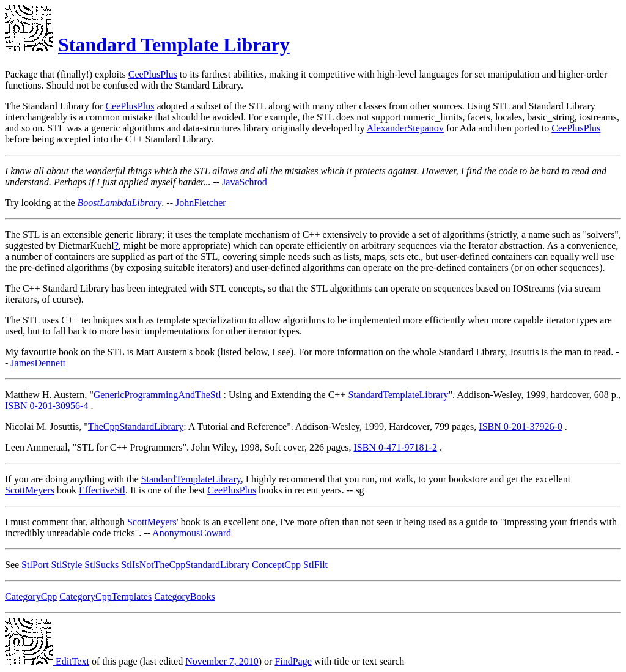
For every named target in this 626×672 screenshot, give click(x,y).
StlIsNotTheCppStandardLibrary (185, 565)
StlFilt (315, 565)
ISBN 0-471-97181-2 (395, 447)
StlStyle (67, 565)
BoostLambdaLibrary (120, 203)
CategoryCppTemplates (105, 596)
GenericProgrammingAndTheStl (157, 395)
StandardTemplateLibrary (398, 395)
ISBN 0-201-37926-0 (520, 426)
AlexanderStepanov (405, 128)
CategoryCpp (31, 596)
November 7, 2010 (222, 661)
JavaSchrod (245, 182)
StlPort (35, 565)
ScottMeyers (30, 490)
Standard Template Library (174, 45)
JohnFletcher (201, 203)
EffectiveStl (102, 490)
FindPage (293, 661)
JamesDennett (38, 363)
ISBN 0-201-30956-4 (46, 406)
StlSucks (101, 565)
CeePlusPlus (153, 74)
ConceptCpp (276, 565)
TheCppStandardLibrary (136, 426)
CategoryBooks (185, 596)
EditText (47, 661)
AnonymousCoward (192, 533)
